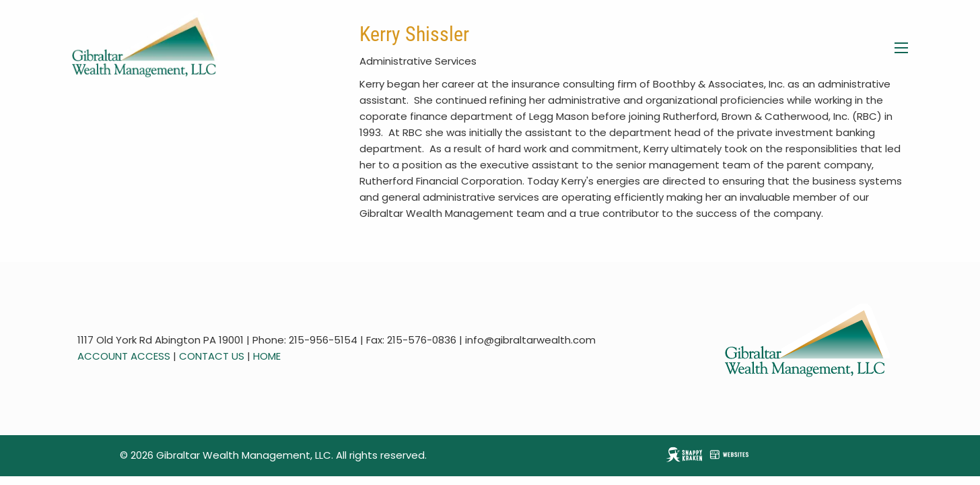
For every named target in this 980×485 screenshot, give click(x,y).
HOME (267, 356)
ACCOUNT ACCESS (124, 356)
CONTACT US (212, 356)
